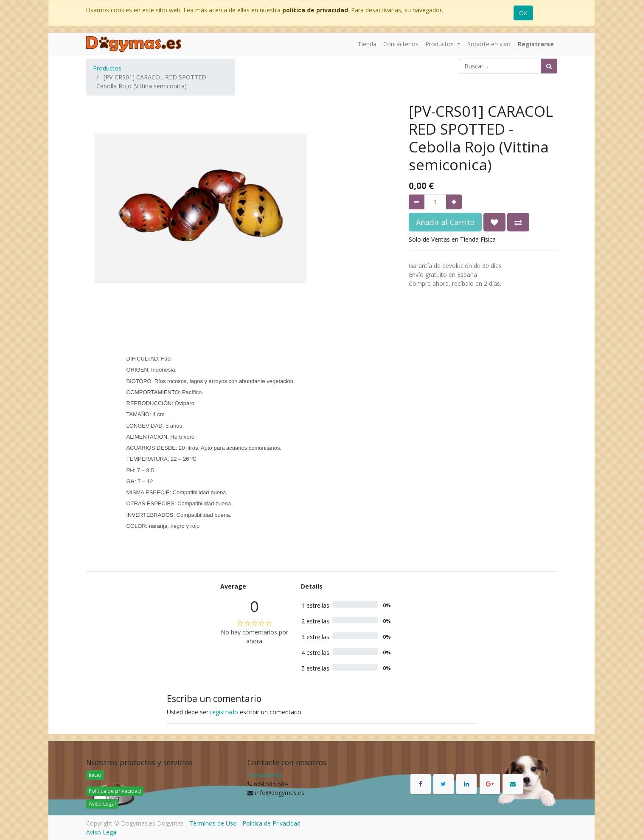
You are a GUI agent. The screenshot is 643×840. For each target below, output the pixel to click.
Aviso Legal (102, 804)
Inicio (95, 775)
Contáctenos (265, 775)
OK (523, 13)
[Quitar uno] (417, 202)
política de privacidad (315, 10)
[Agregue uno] (454, 202)
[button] (494, 222)
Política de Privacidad (271, 823)
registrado (224, 712)
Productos (107, 68)
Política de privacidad (115, 791)
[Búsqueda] (549, 66)
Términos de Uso (213, 823)
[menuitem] (367, 44)
